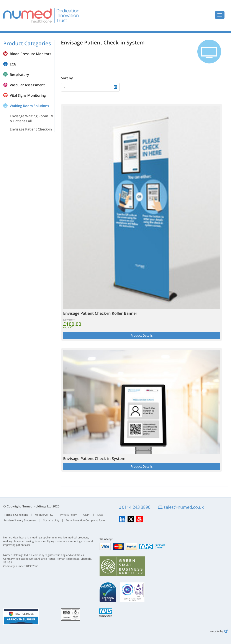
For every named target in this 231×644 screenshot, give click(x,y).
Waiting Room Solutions (29, 106)
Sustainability (51, 520)
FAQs (100, 515)
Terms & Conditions (16, 515)
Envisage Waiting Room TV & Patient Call (31, 118)
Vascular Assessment (27, 85)
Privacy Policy (68, 515)
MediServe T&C (44, 515)
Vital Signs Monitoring (28, 95)
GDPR (87, 515)
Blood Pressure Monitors (30, 54)
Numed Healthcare (41, 15)
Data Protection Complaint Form (85, 520)
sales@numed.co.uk (181, 507)
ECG (13, 64)
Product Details (142, 335)
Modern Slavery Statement (20, 520)
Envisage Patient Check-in (31, 129)
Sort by (67, 78)
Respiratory (19, 75)
